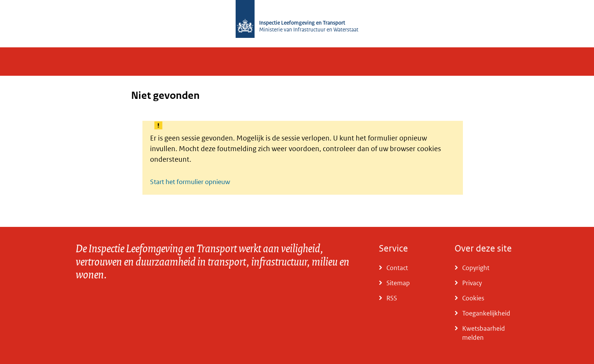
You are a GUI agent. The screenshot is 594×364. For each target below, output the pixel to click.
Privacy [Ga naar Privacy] (472, 283)
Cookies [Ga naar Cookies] (473, 298)
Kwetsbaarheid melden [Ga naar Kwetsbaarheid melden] (484, 333)
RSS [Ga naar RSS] (392, 298)
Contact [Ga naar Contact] (397, 268)
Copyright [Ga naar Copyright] (476, 268)
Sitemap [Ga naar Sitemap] (398, 283)
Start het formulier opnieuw (190, 182)
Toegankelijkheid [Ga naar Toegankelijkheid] (486, 313)
